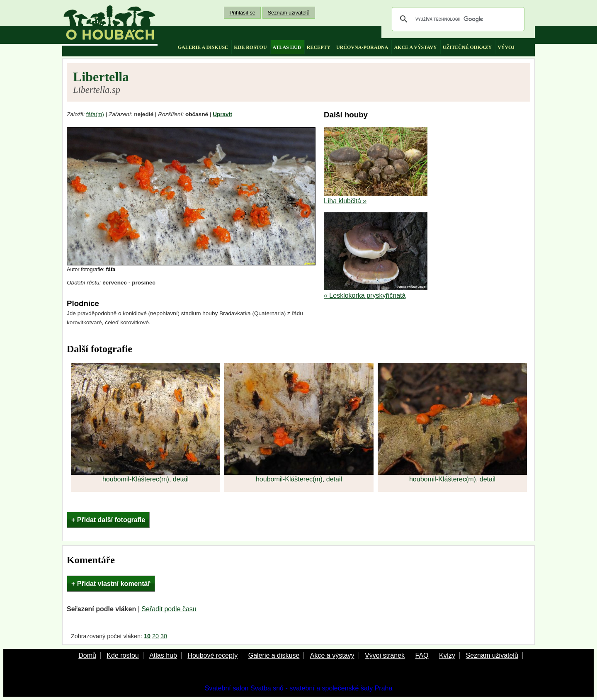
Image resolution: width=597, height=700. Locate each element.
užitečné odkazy (467, 47)
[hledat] (457, 19)
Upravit (222, 114)
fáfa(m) (95, 114)
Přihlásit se (242, 13)
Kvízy (447, 655)
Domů (87, 655)
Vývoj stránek (385, 655)
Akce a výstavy (332, 655)
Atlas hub (163, 655)
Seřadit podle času (169, 609)
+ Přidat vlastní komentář (111, 584)
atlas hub (287, 47)
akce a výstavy (415, 47)
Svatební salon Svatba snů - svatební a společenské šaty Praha (299, 688)
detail (181, 479)
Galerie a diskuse (274, 655)
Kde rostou (123, 655)
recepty (319, 47)
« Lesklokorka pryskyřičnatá (365, 295)
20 (155, 636)
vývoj (506, 47)
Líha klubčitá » (345, 201)
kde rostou (250, 47)
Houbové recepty (212, 655)
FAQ (422, 655)
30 (164, 636)
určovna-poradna (362, 47)
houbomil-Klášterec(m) (136, 479)
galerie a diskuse (203, 47)
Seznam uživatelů (289, 13)
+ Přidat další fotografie (108, 520)
